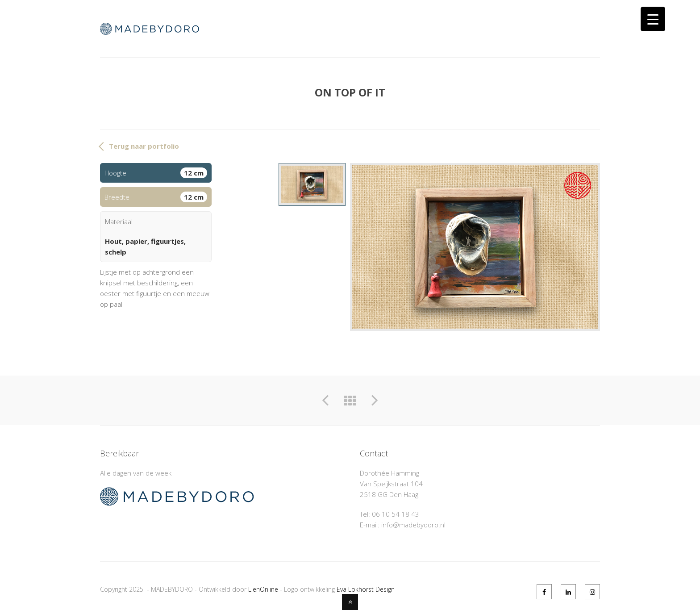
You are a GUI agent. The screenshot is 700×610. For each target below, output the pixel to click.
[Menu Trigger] (653, 19)
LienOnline (263, 589)
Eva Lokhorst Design (366, 589)
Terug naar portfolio (144, 146)
